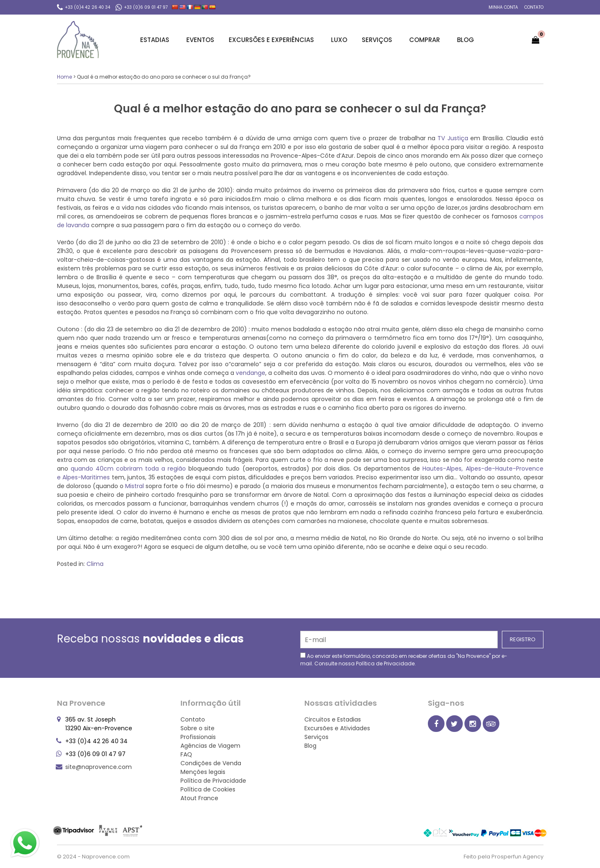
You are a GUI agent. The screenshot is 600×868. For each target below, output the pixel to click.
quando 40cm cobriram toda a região (130, 469)
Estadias (156, 40)
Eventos (200, 40)
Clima (95, 564)
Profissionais (198, 737)
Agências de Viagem (210, 746)
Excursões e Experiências (273, 40)
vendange (250, 373)
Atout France (199, 798)
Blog (465, 40)
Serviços (378, 40)
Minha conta (503, 7)
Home (64, 77)
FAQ (186, 754)
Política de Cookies (208, 789)
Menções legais (203, 772)
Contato (534, 7)
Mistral (135, 486)
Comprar (426, 40)
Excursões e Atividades (337, 728)
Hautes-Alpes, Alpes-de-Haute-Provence (483, 469)
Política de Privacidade (385, 663)
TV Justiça (454, 138)
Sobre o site (198, 728)
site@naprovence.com (99, 767)
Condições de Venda (211, 763)
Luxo (339, 40)
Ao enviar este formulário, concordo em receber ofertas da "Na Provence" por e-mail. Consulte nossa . (404, 660)
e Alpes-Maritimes (84, 477)
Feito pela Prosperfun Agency (504, 857)
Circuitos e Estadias (333, 719)
